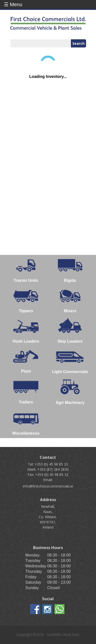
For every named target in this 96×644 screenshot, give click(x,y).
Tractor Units (26, 270)
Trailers (26, 392)
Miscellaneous (26, 423)
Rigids (70, 270)
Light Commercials (70, 361)
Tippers (26, 300)
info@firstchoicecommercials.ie (48, 486)
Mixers (70, 300)
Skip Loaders (70, 331)
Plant (26, 361)
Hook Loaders (26, 331)
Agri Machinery (70, 392)
